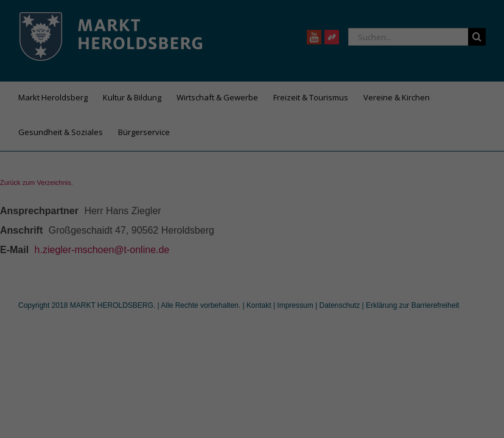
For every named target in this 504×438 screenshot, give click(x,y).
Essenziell (163, 238)
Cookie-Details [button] (198, 378)
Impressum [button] (312, 378)
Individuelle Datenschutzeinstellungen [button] (252, 351)
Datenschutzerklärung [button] (258, 378)
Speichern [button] (252, 315)
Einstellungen (119, 210)
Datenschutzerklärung (175, 198)
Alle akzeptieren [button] (252, 279)
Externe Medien (322, 238)
